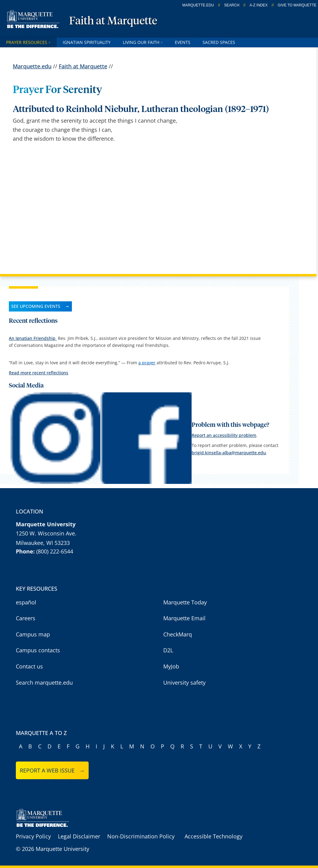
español (26, 602)
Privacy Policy (33, 836)
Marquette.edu (32, 66)
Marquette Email (184, 618)
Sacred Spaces (219, 42)
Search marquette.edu (44, 683)
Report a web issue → (52, 770)
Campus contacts (38, 650)
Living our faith (143, 42)
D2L (168, 650)
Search (232, 5)
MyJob (171, 666)
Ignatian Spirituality (87, 42)
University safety (184, 683)
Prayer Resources (28, 42)
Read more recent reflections (39, 373)
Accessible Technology (214, 836)
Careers (26, 618)
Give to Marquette (297, 5)
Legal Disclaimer (79, 836)
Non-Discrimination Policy (141, 836)
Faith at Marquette (113, 21)
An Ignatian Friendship (33, 338)
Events (183, 42)
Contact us (29, 666)
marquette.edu (198, 5)
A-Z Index (258, 5)
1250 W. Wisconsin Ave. (46, 533)
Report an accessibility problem (224, 435)
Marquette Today (185, 602)
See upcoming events (36, 306)
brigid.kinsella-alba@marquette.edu (229, 453)
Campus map (33, 634)
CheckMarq (178, 634)
